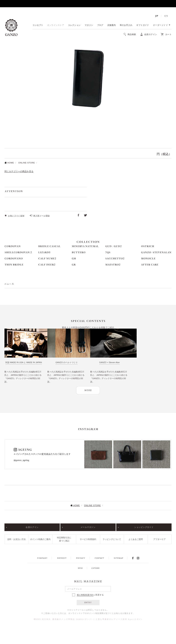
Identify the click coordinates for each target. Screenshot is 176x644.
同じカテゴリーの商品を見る (19, 171)
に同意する (88, 595)
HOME (9, 163)
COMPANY (42, 558)
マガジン (89, 25)
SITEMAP (119, 558)
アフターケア (159, 539)
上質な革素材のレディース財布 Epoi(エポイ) (119, 619)
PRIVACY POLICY (81, 558)
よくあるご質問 (136, 539)
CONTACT (99, 558)
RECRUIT (62, 558)
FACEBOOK (133, 558)
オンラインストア (56, 25)
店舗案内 (112, 25)
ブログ (100, 25)
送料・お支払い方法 (16, 539)
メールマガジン (88, 527)
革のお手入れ (126, 25)
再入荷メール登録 (41, 216)
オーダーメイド (160, 25)
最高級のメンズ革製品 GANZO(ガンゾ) (72, 619)
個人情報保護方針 (85, 595)
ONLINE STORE (27, 163)
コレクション (74, 25)
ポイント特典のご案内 (40, 539)
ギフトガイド (143, 25)
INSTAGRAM (140, 558)
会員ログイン (32, 527)
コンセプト (38, 25)
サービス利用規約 (88, 539)
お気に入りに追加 (16, 216)
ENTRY (88, 603)
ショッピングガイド (144, 527)
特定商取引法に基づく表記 (64, 539)
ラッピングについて (112, 539)
